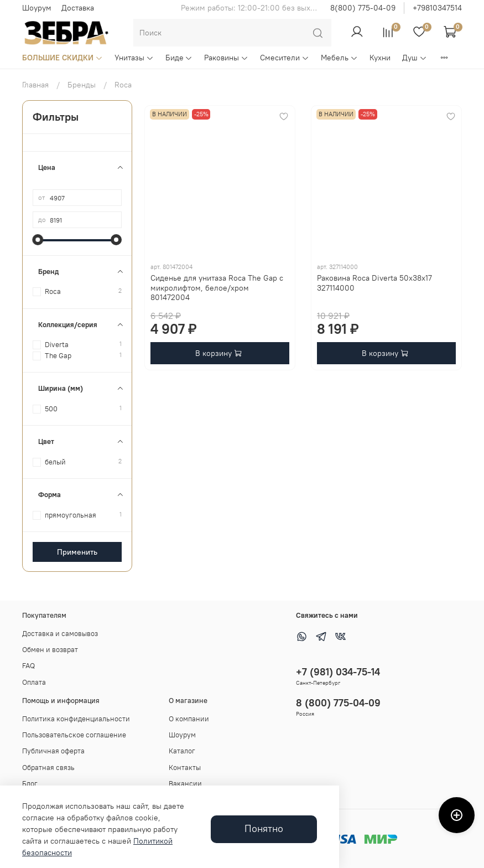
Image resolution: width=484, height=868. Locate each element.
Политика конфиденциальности (76, 719)
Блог (30, 784)
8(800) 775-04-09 (363, 8)
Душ (415, 58)
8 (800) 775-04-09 (338, 703)
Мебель (339, 58)
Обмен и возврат (50, 650)
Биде (179, 58)
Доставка (78, 8)
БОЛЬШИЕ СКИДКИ (63, 58)
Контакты (185, 768)
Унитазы (134, 58)
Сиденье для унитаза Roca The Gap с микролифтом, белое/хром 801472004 (217, 288)
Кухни (380, 58)
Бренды (82, 85)
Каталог (182, 751)
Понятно (264, 829)
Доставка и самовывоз (60, 634)
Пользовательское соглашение (74, 735)
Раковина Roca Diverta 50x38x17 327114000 (374, 283)
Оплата (34, 682)
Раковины (226, 58)
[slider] (38, 240)
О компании (189, 719)
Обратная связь (48, 768)
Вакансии (185, 784)
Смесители (285, 58)
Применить (77, 552)
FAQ (28, 666)
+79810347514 (437, 8)
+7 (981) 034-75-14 (338, 672)
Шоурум (37, 8)
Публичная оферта (53, 751)
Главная (35, 85)
